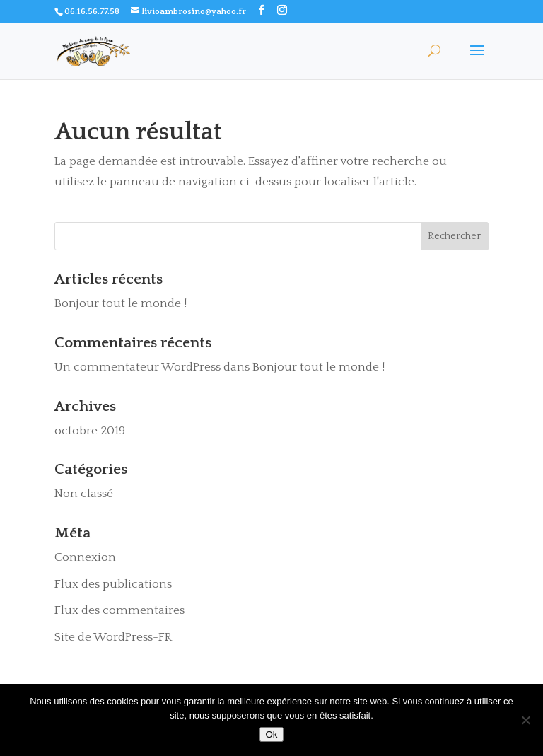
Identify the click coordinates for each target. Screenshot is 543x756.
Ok (271, 734)
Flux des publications (113, 584)
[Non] (525, 720)
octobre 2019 (90, 431)
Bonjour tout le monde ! (121, 303)
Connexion (85, 557)
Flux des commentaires (119, 610)
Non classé (84, 494)
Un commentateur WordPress (138, 367)
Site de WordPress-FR (113, 637)
